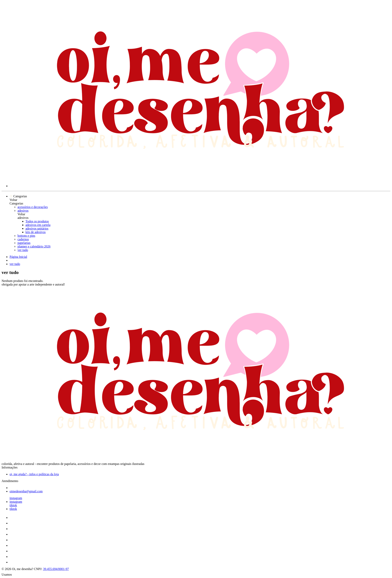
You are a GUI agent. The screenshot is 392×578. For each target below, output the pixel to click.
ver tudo (23, 250)
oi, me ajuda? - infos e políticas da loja (34, 474)
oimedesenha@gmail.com (26, 491)
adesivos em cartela (38, 225)
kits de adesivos (36, 232)
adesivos (23, 211)
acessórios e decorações (33, 207)
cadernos (23, 239)
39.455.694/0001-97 (56, 569)
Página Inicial (18, 257)
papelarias (24, 243)
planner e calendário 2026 (34, 246)
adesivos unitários (37, 228)
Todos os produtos (37, 221)
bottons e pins (26, 236)
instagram (16, 498)
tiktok (13, 505)
